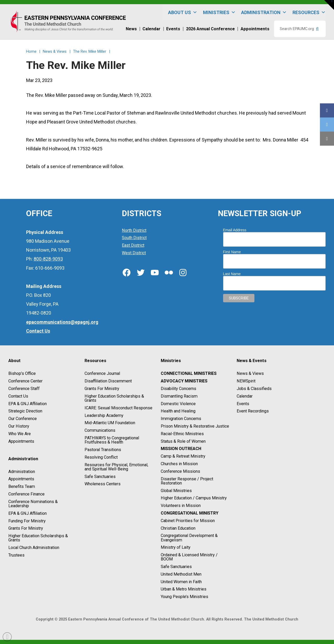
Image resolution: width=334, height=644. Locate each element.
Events (243, 404)
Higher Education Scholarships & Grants (38, 538)
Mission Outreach (181, 449)
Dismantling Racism (179, 396)
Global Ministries (176, 491)
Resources (309, 12)
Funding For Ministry (27, 521)
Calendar (245, 396)
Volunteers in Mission (181, 506)
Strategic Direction (25, 411)
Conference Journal (102, 374)
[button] (329, 5)
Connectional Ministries (189, 374)
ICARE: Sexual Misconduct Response (118, 408)
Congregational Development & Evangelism (189, 538)
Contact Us (18, 396)
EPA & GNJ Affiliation (28, 404)
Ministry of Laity (176, 548)
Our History (19, 426)
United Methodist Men (181, 574)
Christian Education (178, 528)
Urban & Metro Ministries (184, 589)
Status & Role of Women (183, 441)
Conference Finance (26, 494)
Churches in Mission (179, 464)
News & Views (250, 374)
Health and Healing (178, 411)
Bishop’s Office (22, 374)
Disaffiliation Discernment (108, 381)
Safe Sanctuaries (100, 477)
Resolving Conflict (101, 457)
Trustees (16, 555)
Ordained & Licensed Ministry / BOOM (189, 557)
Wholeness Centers (103, 484)
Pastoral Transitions (103, 450)
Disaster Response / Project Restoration (187, 481)
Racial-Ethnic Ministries (182, 434)
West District (134, 253)
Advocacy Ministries (184, 381)
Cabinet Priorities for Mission (188, 521)
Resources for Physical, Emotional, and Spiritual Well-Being (116, 467)
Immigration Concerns (181, 419)
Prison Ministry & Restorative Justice (195, 426)
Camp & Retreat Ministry (183, 456)
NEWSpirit (246, 381)
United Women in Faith (181, 582)
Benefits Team (22, 486)
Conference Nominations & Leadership (33, 504)
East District (133, 245)
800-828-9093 (48, 259)
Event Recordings (253, 411)
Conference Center (25, 381)
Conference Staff (24, 389)
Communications (100, 430)
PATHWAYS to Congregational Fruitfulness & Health (112, 440)
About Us (183, 12)
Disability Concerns (178, 389)
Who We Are (20, 434)
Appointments (21, 441)
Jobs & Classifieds (254, 389)
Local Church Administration (34, 548)
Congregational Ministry (190, 513)
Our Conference (23, 419)
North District (134, 230)
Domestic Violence (178, 404)
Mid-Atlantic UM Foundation (110, 423)
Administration (264, 12)
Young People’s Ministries (184, 597)
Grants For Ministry (26, 528)
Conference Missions (180, 471)
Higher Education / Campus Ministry (194, 498)
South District (134, 238)
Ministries (219, 12)
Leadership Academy (104, 415)
